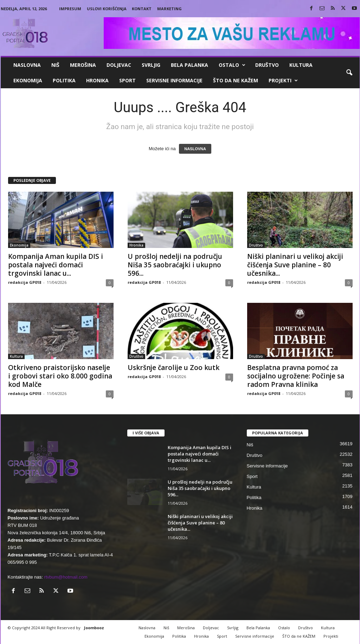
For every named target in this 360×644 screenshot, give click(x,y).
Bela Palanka (189, 65)
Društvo (267, 65)
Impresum (70, 9)
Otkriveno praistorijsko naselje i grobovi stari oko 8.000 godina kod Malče (60, 376)
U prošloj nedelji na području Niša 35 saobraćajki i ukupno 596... (175, 265)
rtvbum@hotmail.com (66, 577)
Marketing (169, 9)
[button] (349, 73)
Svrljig (151, 65)
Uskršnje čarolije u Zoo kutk (173, 368)
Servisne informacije (174, 80)
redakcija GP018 (25, 282)
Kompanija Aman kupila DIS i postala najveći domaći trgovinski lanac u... (56, 265)
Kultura (301, 65)
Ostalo (232, 65)
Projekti (283, 81)
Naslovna (27, 65)
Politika (64, 80)
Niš (55, 65)
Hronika (97, 80)
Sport (127, 80)
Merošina (83, 65)
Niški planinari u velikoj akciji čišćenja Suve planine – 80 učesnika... (295, 265)
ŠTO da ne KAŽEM (236, 80)
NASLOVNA (195, 149)
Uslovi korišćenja (107, 9)
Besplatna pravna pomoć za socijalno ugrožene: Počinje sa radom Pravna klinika (296, 376)
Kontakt (142, 9)
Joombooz (94, 628)
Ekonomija (28, 80)
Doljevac (119, 65)
